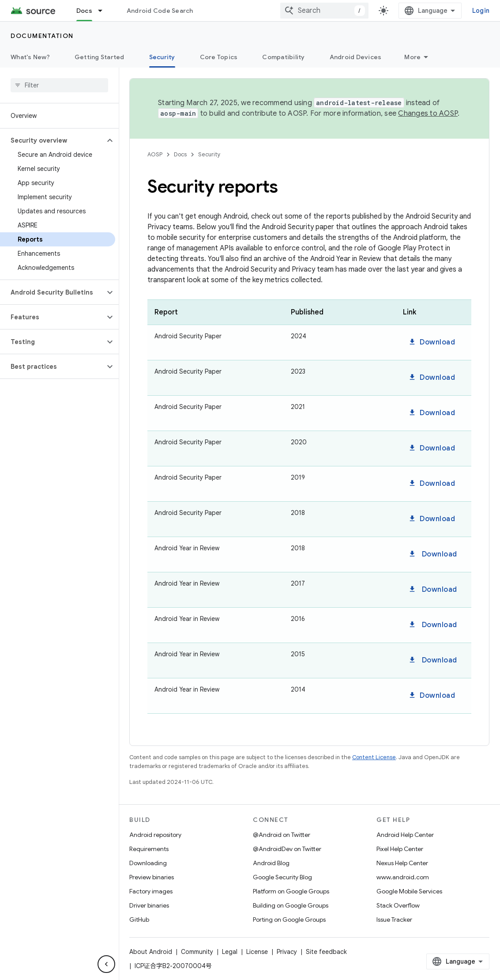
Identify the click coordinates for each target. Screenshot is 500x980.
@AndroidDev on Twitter (287, 849)
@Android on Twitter (282, 835)
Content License (374, 757)
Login (481, 11)
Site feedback (326, 952)
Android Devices (356, 57)
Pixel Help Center (400, 849)
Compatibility (283, 57)
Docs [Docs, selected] (84, 11)
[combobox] (324, 11)
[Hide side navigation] (106, 964)
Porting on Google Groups (289, 919)
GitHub (139, 919)
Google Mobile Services (409, 891)
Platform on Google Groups (291, 891)
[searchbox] (59, 85)
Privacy (287, 952)
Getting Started (100, 57)
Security (209, 154)
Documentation (42, 36)
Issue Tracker (394, 919)
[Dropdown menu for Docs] (104, 11)
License (257, 952)
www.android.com (403, 877)
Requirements (149, 849)
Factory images (151, 891)
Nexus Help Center (402, 863)
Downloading (148, 863)
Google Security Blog (282, 877)
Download (432, 342)
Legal (230, 952)
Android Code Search (160, 11)
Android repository (155, 835)
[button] (52, 140)
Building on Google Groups (291, 905)
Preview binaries (152, 877)
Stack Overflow (398, 905)
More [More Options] (412, 57)
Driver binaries (149, 905)
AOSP (155, 154)
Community (197, 952)
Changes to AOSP (428, 114)
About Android (151, 952)
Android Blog (271, 863)
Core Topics (219, 57)
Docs (180, 154)
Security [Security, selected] (162, 57)
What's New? (30, 57)
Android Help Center (405, 835)
